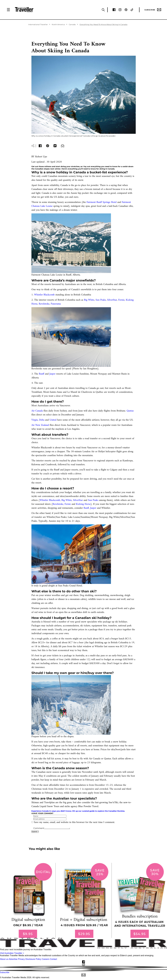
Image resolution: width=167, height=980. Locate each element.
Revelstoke (44, 304)
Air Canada (37, 411)
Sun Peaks (101, 300)
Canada (72, 24)
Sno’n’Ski (113, 803)
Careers (46, 959)
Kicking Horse (83, 504)
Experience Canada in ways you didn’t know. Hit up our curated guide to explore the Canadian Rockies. (78, 811)
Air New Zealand (40, 425)
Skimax (35, 803)
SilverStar (112, 300)
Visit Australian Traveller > (12, 953)
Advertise (13, 959)
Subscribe (153, 10)
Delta (42, 420)
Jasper (52, 374)
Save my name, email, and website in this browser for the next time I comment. (74, 822)
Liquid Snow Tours (49, 806)
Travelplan (49, 803)
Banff (42, 374)
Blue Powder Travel (88, 806)
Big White (89, 300)
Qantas (130, 411)
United (53, 420)
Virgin (35, 420)
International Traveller (38, 24)
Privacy (21, 959)
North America (58, 24)
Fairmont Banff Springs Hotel (102, 202)
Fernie (121, 300)
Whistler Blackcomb (44, 295)
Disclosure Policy (33, 959)
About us (4, 959)
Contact (53, 959)
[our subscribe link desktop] (83, 900)
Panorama (56, 304)
